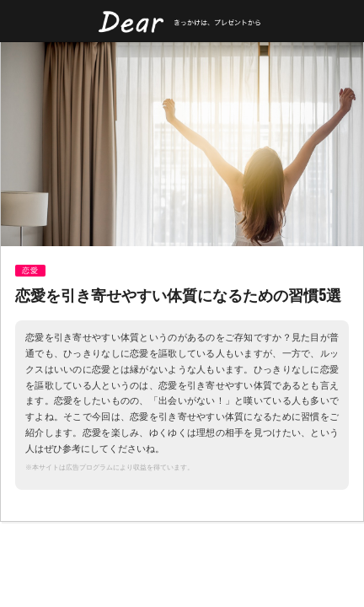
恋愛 (30, 271)
